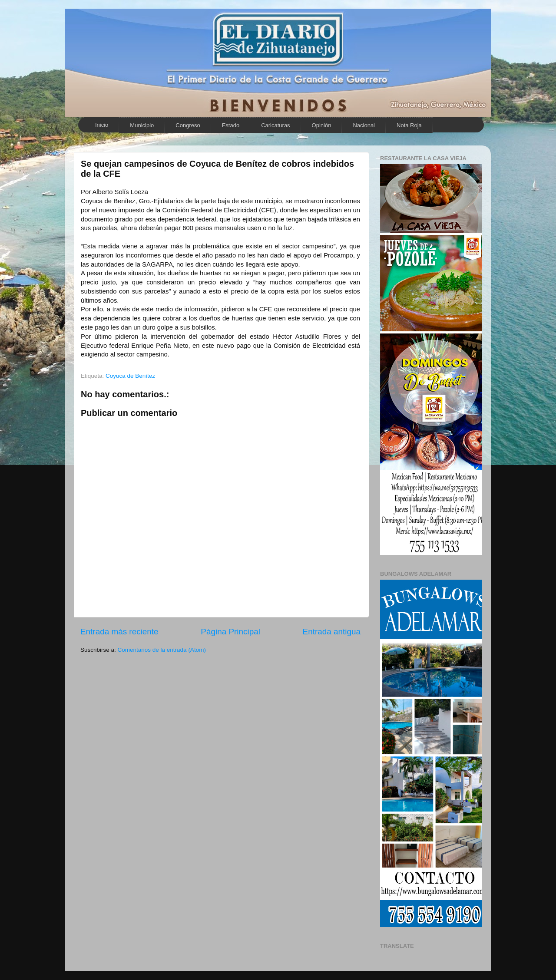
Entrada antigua (332, 632)
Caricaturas (275, 125)
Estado (231, 125)
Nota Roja (409, 125)
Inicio (102, 125)
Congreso (188, 125)
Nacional (364, 125)
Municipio (142, 125)
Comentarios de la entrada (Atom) (162, 650)
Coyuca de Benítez (130, 376)
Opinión (322, 125)
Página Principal (230, 632)
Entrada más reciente (119, 632)
